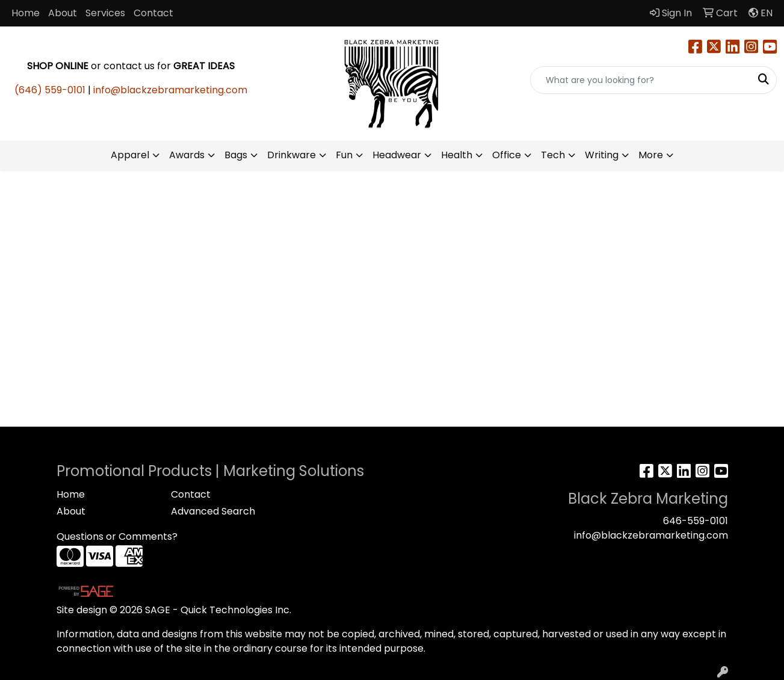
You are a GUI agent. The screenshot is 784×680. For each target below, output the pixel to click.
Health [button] (457, 155)
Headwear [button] (397, 155)
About (63, 13)
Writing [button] (602, 155)
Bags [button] (236, 155)
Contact (153, 13)
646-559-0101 (696, 521)
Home (26, 13)
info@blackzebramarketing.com (170, 90)
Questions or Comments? (117, 536)
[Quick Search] (641, 80)
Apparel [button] (130, 155)
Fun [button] (344, 155)
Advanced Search (213, 511)
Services (105, 13)
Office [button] (507, 155)
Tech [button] (553, 155)
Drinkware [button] (292, 155)
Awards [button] (187, 155)
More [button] (651, 155)
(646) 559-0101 (50, 90)
